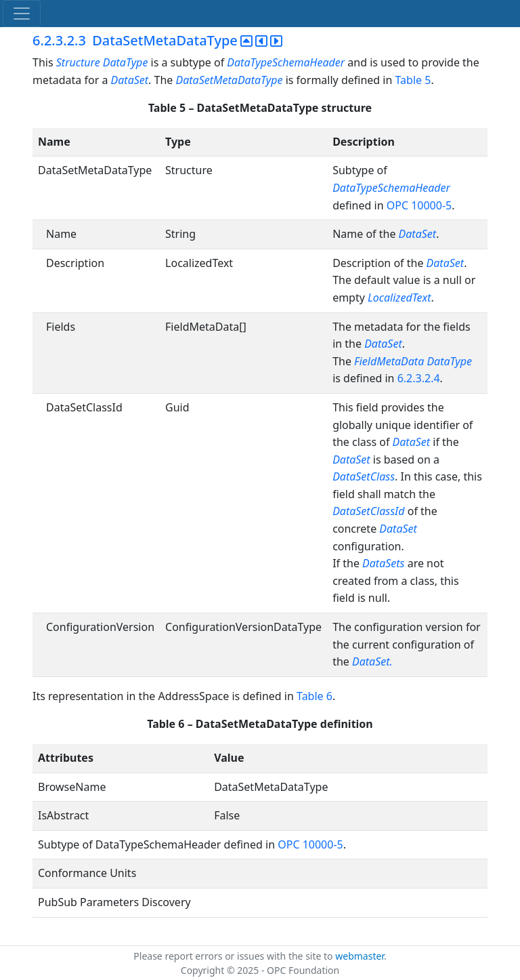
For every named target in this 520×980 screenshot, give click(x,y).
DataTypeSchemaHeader (286, 62)
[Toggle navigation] (22, 14)
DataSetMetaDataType (230, 80)
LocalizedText (399, 298)
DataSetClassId (368, 511)
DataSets (383, 563)
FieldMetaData (389, 361)
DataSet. (372, 661)
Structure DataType (102, 62)
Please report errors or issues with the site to (234, 956)
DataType (449, 361)
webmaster (360, 956)
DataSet (130, 80)
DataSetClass (364, 476)
